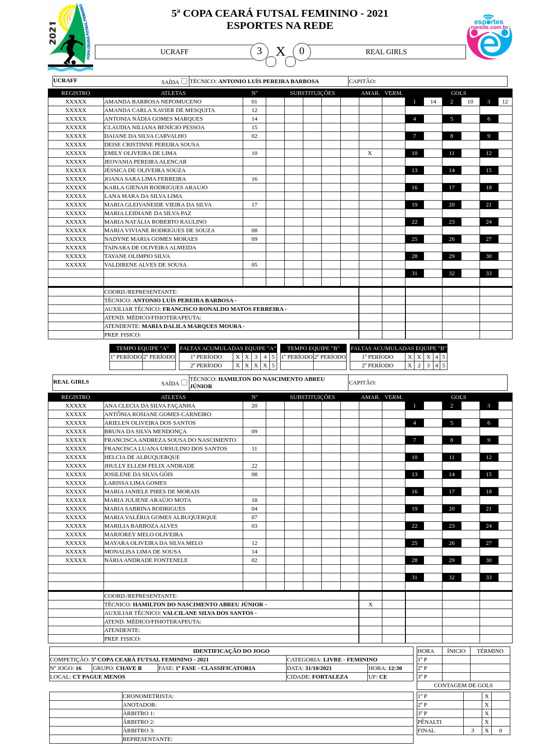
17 (452, 187)
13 (415, 170)
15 (489, 170)
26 (452, 239)
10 (415, 153)
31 (415, 273)
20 (452, 204)
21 (489, 204)
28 (415, 256)
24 (489, 222)
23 (452, 222)
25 (415, 239)
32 (452, 273)
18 (489, 187)
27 (489, 239)
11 (452, 153)
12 (489, 153)
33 (489, 273)
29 (452, 256)
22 (415, 222)
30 (489, 256)
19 (415, 204)
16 (415, 187)
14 (452, 170)
